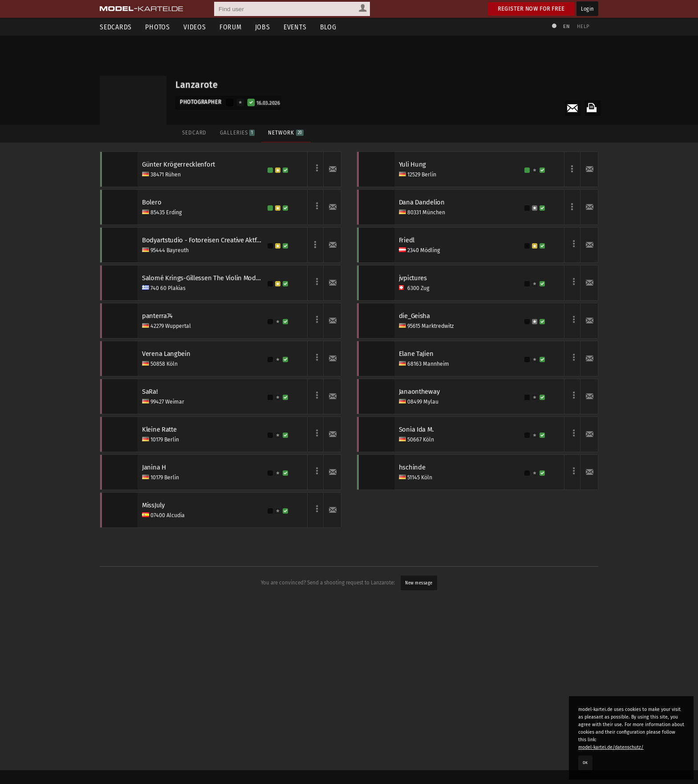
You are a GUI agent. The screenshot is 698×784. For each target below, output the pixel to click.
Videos (195, 27)
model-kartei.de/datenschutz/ (611, 747)
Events (295, 27)
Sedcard (194, 133)
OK (585, 763)
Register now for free (531, 9)
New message (419, 583)
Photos (158, 27)
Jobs (263, 27)
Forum (231, 27)
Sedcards (116, 27)
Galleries (237, 133)
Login (587, 9)
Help (583, 27)
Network (286, 133)
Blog (328, 27)
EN (566, 27)
